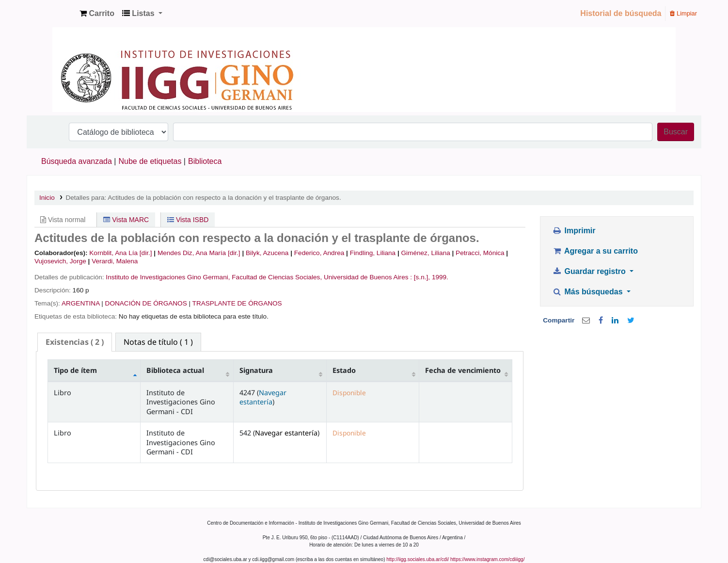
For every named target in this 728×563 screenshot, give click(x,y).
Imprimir (574, 231)
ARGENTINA (81, 303)
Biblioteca (205, 161)
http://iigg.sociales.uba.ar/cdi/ (418, 559)
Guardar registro (590, 271)
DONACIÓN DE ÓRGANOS (146, 303)
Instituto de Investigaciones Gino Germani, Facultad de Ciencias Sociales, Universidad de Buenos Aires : (259, 277)
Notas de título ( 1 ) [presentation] (158, 342)
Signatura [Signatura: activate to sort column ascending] (256, 370)
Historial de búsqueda (621, 13)
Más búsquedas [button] (589, 292)
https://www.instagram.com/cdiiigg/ (487, 559)
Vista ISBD (188, 220)
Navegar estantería (263, 397)
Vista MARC (126, 220)
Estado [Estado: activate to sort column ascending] (344, 370)
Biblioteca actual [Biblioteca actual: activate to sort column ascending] (175, 370)
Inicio (47, 198)
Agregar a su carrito (595, 251)
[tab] (75, 342)
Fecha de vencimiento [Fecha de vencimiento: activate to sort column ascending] (463, 370)
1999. (440, 277)
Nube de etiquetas (150, 161)
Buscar (676, 132)
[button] (97, 14)
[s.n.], (422, 277)
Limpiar (683, 13)
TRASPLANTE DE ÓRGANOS (237, 303)
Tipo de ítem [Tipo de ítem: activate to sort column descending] (75, 370)
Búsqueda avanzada (77, 161)
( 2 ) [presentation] (75, 342)
